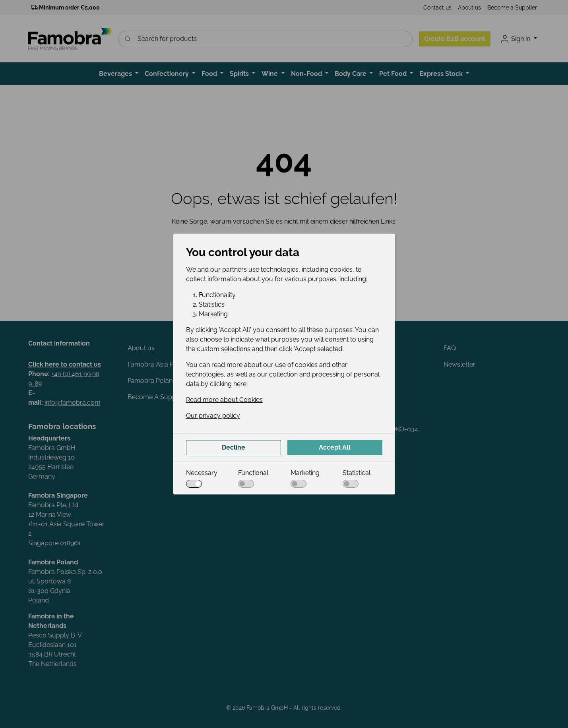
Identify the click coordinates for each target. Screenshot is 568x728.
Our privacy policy (213, 416)
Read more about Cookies (224, 400)
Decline (234, 447)
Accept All (335, 447)
